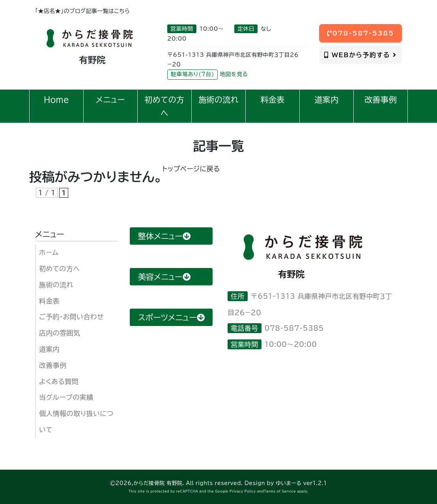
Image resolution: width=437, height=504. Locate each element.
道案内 (49, 349)
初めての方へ (59, 269)
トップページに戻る (191, 169)
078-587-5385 (360, 33)
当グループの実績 (66, 397)
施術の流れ (56, 285)
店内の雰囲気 (60, 333)
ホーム (49, 252)
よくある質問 (59, 381)
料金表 (49, 301)
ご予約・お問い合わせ (71, 317)
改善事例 (53, 365)
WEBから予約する (360, 55)
